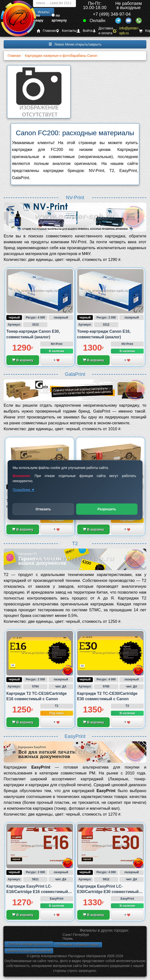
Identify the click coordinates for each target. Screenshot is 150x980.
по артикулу (59, 18)
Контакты (66, 31)
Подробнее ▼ (24, 490)
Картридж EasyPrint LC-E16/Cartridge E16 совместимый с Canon (39, 892)
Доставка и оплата (103, 31)
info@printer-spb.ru (126, 31)
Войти (85, 31)
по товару (38, 18)
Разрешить (107, 509)
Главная (46, 31)
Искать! (44, 12)
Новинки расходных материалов (29, 951)
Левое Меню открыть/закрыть (75, 44)
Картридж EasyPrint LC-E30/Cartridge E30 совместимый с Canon (110, 892)
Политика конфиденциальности (29, 944)
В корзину (23, 360)
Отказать (43, 509)
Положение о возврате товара (78, 945)
